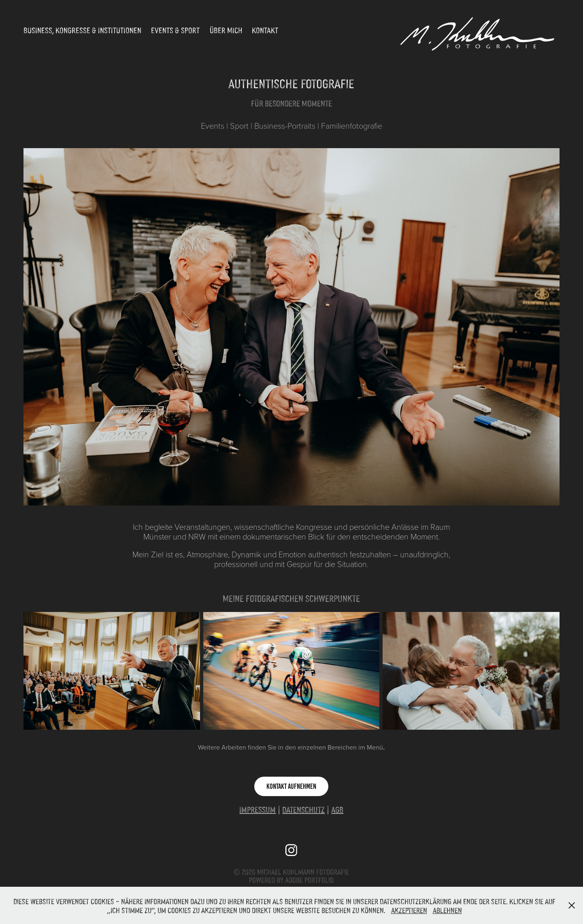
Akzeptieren (409, 910)
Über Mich (226, 30)
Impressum (257, 809)
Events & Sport (175, 30)
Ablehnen (447, 910)
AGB (337, 809)
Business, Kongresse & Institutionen (82, 30)
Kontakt (265, 30)
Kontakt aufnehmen (291, 786)
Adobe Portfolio (309, 879)
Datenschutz (303, 809)
